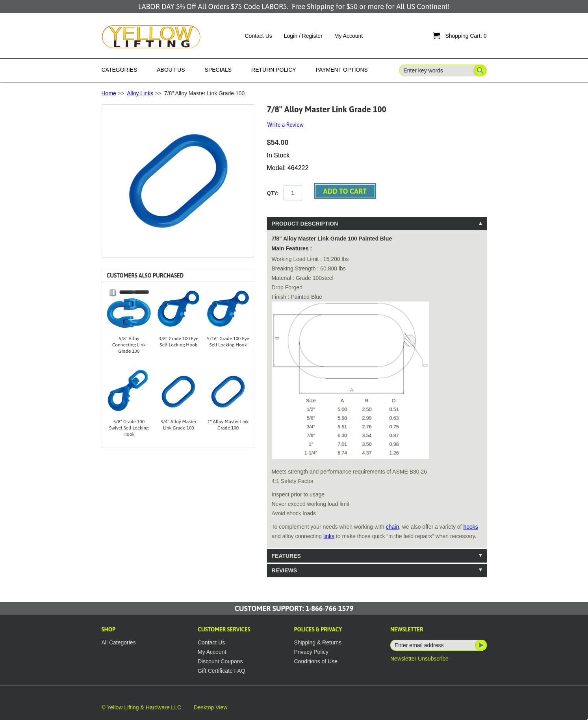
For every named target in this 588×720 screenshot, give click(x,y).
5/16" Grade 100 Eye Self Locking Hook (228, 342)
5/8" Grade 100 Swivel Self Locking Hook (129, 428)
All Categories (119, 642)
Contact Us (259, 36)
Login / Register (303, 36)
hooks (470, 527)
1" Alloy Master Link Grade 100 (228, 425)
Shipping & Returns (318, 642)
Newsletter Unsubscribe (419, 659)
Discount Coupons (220, 661)
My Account (349, 36)
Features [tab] (286, 556)
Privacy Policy (311, 652)
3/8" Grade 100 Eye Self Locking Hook (179, 342)
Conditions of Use (316, 661)
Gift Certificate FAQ (222, 671)
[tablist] (377, 397)
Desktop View (211, 707)
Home (109, 93)
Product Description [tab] (305, 224)
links (329, 536)
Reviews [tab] (285, 570)
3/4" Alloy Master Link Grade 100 (179, 425)
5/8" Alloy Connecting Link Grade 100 (129, 345)
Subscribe (480, 645)
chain (392, 527)
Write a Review (286, 125)
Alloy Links (140, 93)
